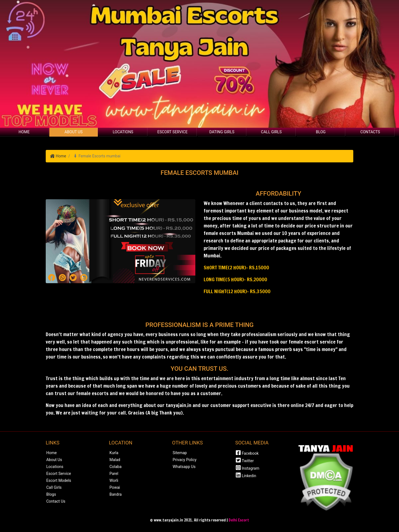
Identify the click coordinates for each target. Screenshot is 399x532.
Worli (114, 480)
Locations (123, 132)
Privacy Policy (185, 460)
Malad (115, 460)
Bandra (116, 494)
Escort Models (59, 480)
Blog (321, 132)
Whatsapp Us (184, 467)
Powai (115, 487)
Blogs (51, 494)
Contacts (370, 132)
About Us (74, 132)
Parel (114, 474)
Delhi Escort (239, 520)
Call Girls (271, 132)
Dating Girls (222, 132)
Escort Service (172, 132)
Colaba (116, 467)
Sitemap (180, 453)
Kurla (114, 453)
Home (24, 132)
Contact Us (56, 501)
